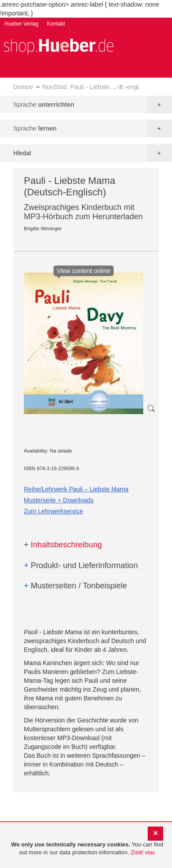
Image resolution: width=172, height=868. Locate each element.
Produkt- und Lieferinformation (81, 565)
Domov (23, 87)
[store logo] (58, 46)
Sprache (44, 105)
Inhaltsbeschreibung (63, 545)
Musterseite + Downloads (59, 500)
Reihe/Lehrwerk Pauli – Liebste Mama (76, 489)
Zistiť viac (143, 852)
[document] (87, 849)
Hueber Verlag (21, 24)
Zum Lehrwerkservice (54, 511)
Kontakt (56, 24)
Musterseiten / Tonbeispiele (75, 586)
